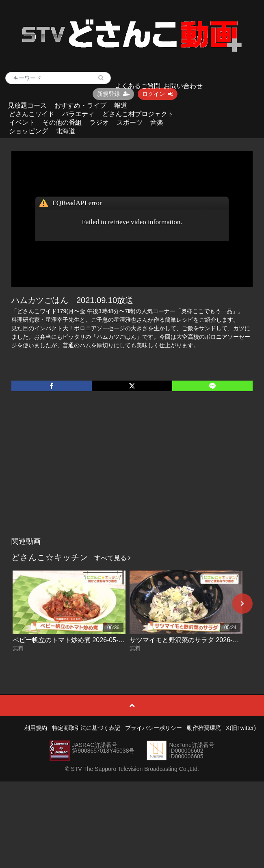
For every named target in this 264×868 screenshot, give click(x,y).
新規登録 (113, 94)
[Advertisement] (132, 472)
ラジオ (99, 122)
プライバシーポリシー (154, 728)
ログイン (158, 94)
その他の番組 (62, 122)
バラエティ (78, 114)
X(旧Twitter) (241, 728)
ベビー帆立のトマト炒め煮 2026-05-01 (69, 640)
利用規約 (36, 728)
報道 (121, 105)
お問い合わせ (183, 86)
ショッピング (28, 131)
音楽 (157, 122)
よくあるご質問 (138, 86)
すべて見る (113, 558)
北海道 (65, 131)
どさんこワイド (32, 114)
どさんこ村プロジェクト (138, 114)
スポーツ (130, 122)
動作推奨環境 (204, 728)
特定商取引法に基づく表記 (86, 728)
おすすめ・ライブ (80, 105)
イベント (22, 122)
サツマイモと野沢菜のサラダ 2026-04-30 (189, 640)
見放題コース (27, 105)
